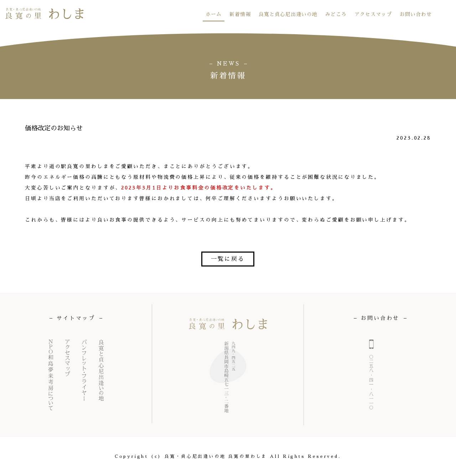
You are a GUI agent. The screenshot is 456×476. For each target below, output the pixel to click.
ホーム (214, 14)
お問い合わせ (416, 14)
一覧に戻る (228, 259)
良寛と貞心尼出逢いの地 (288, 14)
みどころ (336, 14)
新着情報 (240, 14)
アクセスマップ (373, 14)
